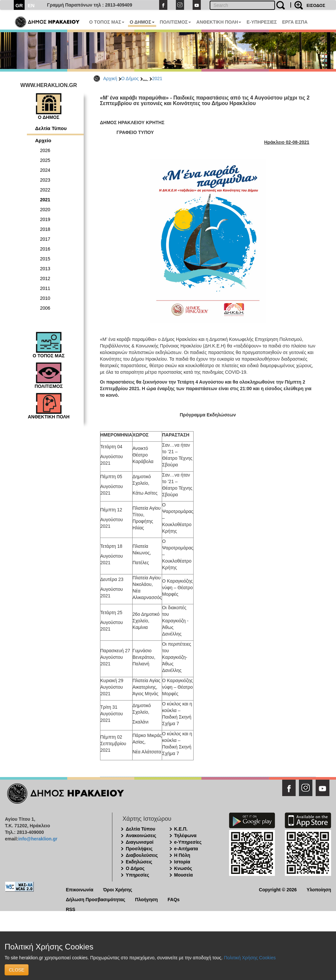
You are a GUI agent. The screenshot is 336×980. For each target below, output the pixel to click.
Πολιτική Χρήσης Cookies (250, 958)
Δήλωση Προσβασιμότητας (96, 899)
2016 (45, 249)
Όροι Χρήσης (118, 889)
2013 (45, 269)
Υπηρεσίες (137, 875)
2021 (157, 78)
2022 (45, 190)
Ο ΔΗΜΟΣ (142, 22)
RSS (71, 909)
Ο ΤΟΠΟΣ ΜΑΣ (107, 22)
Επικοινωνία (80, 889)
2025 (45, 160)
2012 (45, 278)
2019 (45, 219)
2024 (45, 170)
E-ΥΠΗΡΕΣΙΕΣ (262, 22)
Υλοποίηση (319, 889)
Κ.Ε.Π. (181, 829)
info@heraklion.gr (38, 839)
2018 (45, 229)
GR (19, 5)
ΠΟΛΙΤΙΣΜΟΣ (176, 22)
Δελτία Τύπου (51, 128)
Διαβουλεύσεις (142, 855)
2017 (45, 239)
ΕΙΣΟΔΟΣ (316, 5)
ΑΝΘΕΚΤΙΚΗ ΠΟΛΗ (219, 22)
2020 (45, 210)
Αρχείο (43, 140)
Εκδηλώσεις (139, 862)
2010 (45, 298)
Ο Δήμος (130, 78)
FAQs (174, 899)
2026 (45, 150)
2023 (45, 180)
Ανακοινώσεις (141, 835)
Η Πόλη (182, 855)
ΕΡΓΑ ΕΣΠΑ (295, 22)
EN (31, 5)
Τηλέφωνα (185, 835)
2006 (45, 308)
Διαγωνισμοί (139, 842)
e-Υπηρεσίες (188, 842)
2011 (45, 288)
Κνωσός (183, 868)
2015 (45, 259)
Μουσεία (184, 875)
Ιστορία (182, 862)
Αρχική (110, 78)
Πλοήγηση (147, 899)
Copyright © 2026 (278, 889)
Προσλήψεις (139, 849)
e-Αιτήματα (186, 849)
